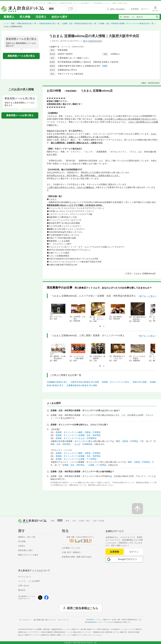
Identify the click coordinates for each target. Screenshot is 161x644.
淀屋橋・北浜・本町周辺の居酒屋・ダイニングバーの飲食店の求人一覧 (126, 24)
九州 (74, 521)
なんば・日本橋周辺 (83, 444)
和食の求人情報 (140, 382)
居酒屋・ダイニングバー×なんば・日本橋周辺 (76, 438)
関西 (13, 24)
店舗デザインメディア (37, 635)
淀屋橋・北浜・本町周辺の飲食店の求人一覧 (79, 24)
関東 (53, 521)
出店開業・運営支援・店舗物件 (53, 629)
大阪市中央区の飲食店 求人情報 (85, 382)
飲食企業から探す (26, 550)
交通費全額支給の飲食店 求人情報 (82, 385)
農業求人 (58, 635)
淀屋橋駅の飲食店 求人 (57, 382)
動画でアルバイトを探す (28, 555)
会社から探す (60, 17)
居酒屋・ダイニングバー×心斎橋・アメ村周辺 (76, 459)
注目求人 (41, 17)
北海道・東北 (84, 521)
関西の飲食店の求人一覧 (27, 24)
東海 (67, 521)
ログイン (134, 552)
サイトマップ (63, 620)
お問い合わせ (24, 586)
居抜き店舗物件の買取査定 (61, 632)
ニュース (22, 581)
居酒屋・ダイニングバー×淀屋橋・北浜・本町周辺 (78, 435)
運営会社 (22, 590)
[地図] (105, 66)
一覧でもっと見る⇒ (147, 296)
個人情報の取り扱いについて (45, 620)
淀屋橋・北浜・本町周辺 (73, 465)
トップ (6, 24)
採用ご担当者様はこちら (83, 608)
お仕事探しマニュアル (71, 548)
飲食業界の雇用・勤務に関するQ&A (77, 557)
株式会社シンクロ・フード (99, 622)
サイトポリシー (25, 620)
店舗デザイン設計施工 (86, 629)
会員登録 (114, 552)
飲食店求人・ (114, 629)
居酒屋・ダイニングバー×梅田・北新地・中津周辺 (78, 432)
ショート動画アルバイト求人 (84, 635)
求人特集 (25, 17)
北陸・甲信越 (98, 521)
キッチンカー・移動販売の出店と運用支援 (100, 632)
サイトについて (25, 577)
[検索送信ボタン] (157, 17)
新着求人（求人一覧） (27, 537)
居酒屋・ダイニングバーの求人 (116, 382)
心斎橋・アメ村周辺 (97, 465)
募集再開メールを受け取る (21, 56)
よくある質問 (34, 581)
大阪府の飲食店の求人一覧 (49, 24)
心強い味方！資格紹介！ (72, 552)
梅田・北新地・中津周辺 (127, 441)
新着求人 (9, 17)
